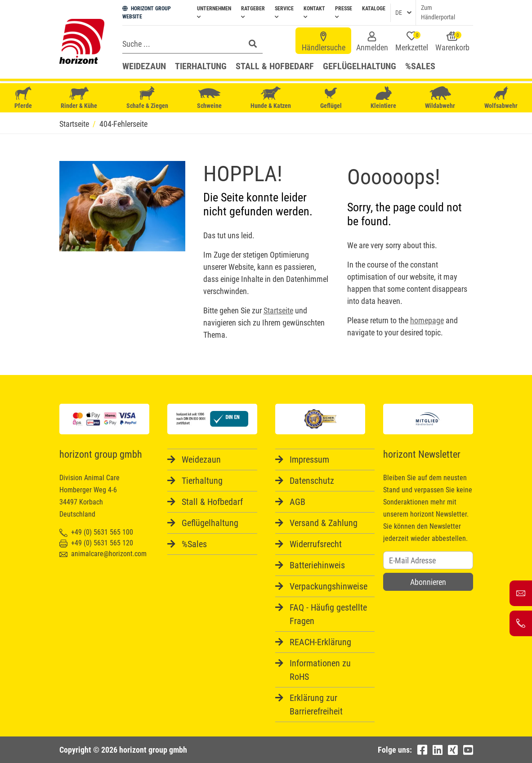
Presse (344, 12)
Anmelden (372, 42)
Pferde (23, 98)
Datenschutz (312, 481)
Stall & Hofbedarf (275, 66)
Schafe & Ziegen (147, 98)
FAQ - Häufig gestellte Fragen (328, 614)
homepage (427, 320)
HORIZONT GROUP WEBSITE (147, 13)
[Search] (181, 44)
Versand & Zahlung (324, 523)
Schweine (209, 98)
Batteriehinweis (317, 565)
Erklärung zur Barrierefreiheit (316, 705)
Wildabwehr (440, 98)
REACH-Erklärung (320, 642)
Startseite (278, 310)
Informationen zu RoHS (320, 670)
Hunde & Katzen (271, 98)
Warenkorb (452, 42)
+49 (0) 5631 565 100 (96, 532)
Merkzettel (412, 42)
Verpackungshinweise (329, 586)
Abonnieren (428, 582)
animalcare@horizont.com (103, 554)
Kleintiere (383, 98)
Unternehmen (214, 12)
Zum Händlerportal (438, 12)
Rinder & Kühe (79, 98)
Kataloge (374, 9)
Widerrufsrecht (316, 544)
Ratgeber (253, 12)
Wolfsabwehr (501, 98)
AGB (297, 502)
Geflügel (331, 99)
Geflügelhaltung (360, 66)
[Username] (428, 560)
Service (284, 12)
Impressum (309, 460)
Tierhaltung (201, 66)
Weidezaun (144, 66)
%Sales (420, 66)
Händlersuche (324, 42)
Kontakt (314, 12)
